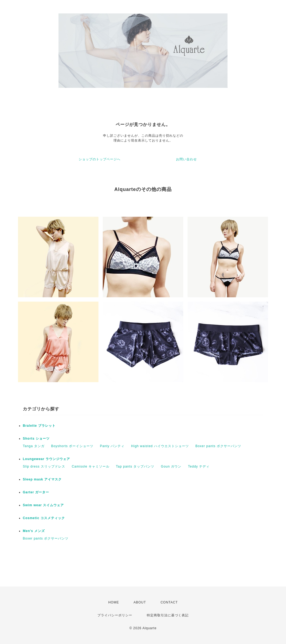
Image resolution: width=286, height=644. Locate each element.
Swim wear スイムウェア (43, 505)
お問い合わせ (186, 159)
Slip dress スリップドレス (44, 466)
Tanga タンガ (34, 446)
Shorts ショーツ (36, 439)
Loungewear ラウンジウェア (46, 459)
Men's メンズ (34, 531)
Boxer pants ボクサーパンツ (218, 446)
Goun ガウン (171, 466)
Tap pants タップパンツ (135, 466)
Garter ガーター (36, 492)
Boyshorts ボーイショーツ (72, 446)
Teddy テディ (199, 466)
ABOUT (140, 602)
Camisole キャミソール (90, 466)
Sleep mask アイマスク (42, 479)
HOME (113, 602)
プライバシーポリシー (115, 615)
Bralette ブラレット (39, 426)
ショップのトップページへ (100, 159)
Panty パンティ (112, 446)
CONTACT (169, 602)
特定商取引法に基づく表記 (168, 615)
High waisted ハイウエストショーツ (160, 446)
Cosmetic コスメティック (44, 518)
